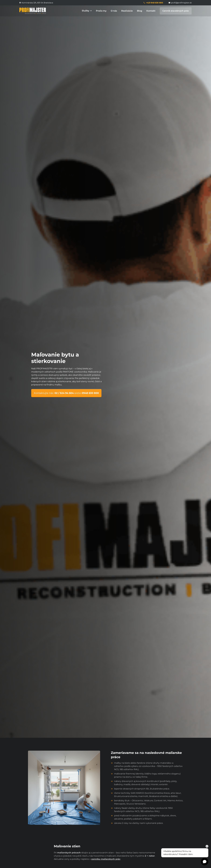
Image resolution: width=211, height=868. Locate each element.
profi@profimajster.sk (180, 3)
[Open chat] (205, 862)
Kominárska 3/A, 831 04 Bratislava (36, 3)
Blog (140, 11)
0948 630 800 (90, 393)
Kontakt (151, 11)
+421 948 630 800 (153, 3)
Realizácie (127, 11)
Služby (87, 11)
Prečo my (101, 11)
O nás (114, 11)
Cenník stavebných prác (176, 11)
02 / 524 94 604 (64, 393)
